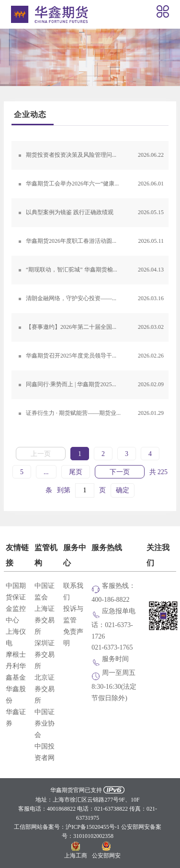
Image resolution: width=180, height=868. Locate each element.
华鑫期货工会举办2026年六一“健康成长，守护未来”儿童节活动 (97, 184)
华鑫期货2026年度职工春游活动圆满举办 (95, 241)
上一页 (41, 454)
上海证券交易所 (45, 620)
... (46, 472)
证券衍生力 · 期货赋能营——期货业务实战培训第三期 (95, 413)
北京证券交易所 (45, 689)
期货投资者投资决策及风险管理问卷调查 (95, 155)
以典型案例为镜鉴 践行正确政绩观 (95, 213)
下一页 (120, 472)
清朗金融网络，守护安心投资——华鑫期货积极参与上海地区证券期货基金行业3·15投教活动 (97, 299)
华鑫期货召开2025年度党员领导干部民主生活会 (95, 356)
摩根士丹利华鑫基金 (16, 666)
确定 (123, 490)
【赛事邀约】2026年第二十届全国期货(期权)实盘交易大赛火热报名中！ (97, 327)
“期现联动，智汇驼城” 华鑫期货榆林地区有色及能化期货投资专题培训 (97, 270)
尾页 (76, 472)
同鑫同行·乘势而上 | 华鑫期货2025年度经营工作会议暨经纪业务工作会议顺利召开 (97, 385)
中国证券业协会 (45, 724)
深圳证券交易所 (45, 655)
